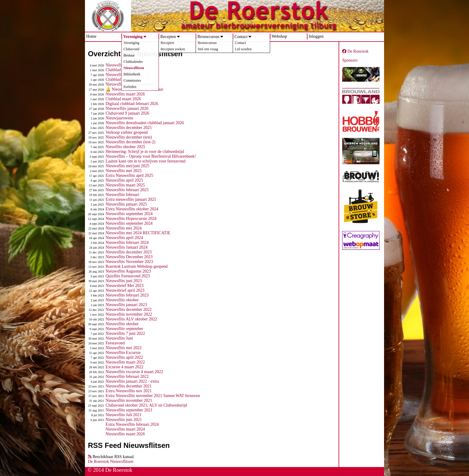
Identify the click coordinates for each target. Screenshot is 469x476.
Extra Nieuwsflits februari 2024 (132, 424)
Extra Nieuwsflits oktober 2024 (132, 209)
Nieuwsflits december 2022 (129, 310)
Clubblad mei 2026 (122, 70)
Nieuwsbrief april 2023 (125, 290)
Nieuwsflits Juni (119, 338)
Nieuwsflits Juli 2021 (124, 415)
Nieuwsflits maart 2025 (125, 185)
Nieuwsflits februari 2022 (127, 377)
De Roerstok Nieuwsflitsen (111, 461)
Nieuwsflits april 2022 (124, 357)
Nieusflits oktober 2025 (125, 147)
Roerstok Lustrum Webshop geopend (137, 266)
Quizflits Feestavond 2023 (128, 276)
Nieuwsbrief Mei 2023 (125, 286)
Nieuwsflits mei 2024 (124, 228)
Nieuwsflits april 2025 (124, 180)
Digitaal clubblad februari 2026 (132, 104)
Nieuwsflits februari (122, 195)
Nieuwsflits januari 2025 (126, 204)
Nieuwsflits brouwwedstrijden (131, 84)
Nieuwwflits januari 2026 (127, 108)
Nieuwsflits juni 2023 (124, 281)
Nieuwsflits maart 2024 (125, 429)
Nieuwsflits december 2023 (129, 252)
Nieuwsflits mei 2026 (124, 65)
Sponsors (350, 60)
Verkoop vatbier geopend (127, 132)
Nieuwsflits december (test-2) (130, 142)
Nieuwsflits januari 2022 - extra (132, 381)
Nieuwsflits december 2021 (129, 386)
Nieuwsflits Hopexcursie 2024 (131, 219)
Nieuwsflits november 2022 (129, 314)
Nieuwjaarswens (119, 118)
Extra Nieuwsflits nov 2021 (129, 391)
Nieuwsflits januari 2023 (126, 305)
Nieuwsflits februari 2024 (127, 242)
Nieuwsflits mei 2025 (124, 171)
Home (91, 36)
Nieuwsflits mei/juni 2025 (127, 166)
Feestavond (115, 343)
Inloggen (316, 36)
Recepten (168, 37)
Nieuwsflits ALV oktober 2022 (131, 319)
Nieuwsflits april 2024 (124, 238)
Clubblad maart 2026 (123, 99)
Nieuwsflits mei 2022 (124, 348)
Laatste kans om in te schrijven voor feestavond (146, 161)
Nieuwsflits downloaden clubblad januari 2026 (145, 123)
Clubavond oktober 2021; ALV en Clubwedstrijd (146, 405)
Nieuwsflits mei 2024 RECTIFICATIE (138, 233)
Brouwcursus (208, 37)
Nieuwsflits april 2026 (124, 75)
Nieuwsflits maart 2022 (125, 362)
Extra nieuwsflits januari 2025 (131, 199)
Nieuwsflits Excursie (123, 353)
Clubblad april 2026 (122, 79)
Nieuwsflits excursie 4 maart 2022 (134, 372)
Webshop (279, 36)
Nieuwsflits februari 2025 (127, 190)
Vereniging (133, 37)
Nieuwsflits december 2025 (129, 128)
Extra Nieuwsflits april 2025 (129, 175)
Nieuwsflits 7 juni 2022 (125, 333)
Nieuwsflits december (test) (129, 137)
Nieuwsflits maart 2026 (125, 94)
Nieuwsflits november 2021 (129, 400)
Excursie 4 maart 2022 (124, 367)
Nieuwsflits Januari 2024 (127, 247)
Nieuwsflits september (124, 329)
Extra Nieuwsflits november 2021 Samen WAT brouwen (153, 396)
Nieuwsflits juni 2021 (124, 420)
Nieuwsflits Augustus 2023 (128, 271)
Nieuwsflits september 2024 (129, 214)
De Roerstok (355, 51)
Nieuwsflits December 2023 (129, 257)
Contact (241, 37)
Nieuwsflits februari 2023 (127, 295)
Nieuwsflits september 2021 (129, 410)
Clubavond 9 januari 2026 (127, 113)
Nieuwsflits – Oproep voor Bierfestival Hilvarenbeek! (151, 156)
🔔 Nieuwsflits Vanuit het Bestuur (134, 89)
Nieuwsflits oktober (122, 300)
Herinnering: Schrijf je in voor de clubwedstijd (145, 152)
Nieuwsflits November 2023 (129, 262)
